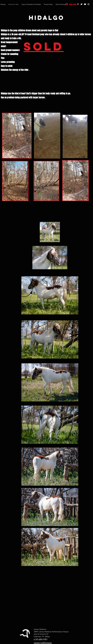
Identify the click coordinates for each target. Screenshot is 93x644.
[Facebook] (78, 4)
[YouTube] (85, 4)
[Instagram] (88, 4)
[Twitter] (81, 4)
